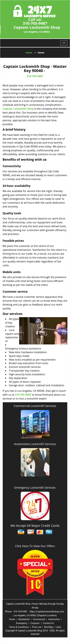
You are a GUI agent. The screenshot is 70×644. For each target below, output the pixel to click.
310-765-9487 (35, 23)
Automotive (54, 619)
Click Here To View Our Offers (35, 546)
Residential (24, 619)
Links (58, 627)
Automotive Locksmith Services (35, 444)
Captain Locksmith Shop (18, 109)
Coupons (35, 623)
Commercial (39, 619)
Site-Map (49, 627)
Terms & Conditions (19, 627)
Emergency (22, 623)
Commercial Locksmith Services (35, 406)
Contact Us (48, 623)
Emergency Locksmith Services (35, 488)
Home (29, 53)
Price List (37, 627)
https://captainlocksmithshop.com (47, 612)
